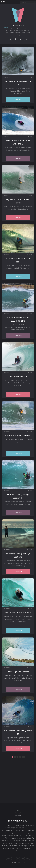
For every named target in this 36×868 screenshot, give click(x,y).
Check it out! (18, 99)
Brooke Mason (19, 563)
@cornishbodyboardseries (13, 327)
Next (24, 757)
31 (20, 757)
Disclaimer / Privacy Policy (18, 862)
